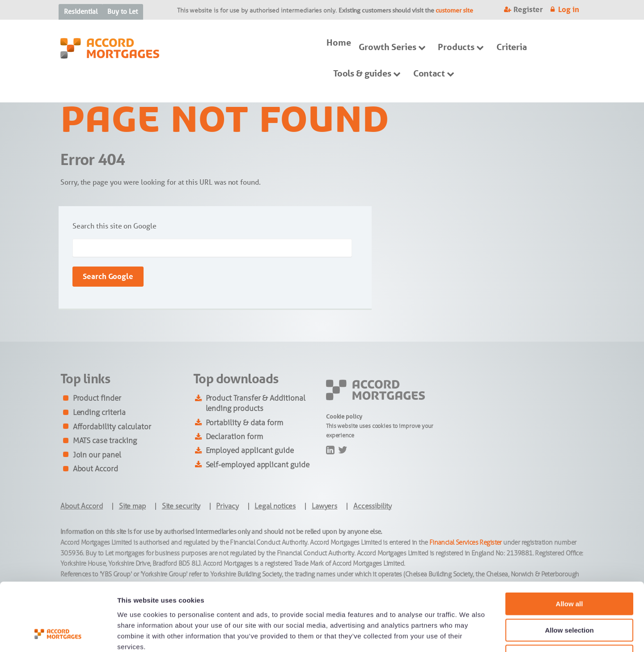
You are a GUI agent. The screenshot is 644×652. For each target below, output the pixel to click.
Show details (469, 634)
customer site (454, 10)
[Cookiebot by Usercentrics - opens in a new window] (58, 635)
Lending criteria (99, 412)
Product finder (97, 398)
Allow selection (569, 569)
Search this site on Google (114, 226)
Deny (570, 595)
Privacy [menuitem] (227, 506)
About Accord (95, 469)
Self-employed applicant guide (258, 465)
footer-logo (341, 385)
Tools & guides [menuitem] (362, 73)
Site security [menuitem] (181, 506)
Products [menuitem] (456, 47)
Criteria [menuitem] (512, 47)
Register (528, 9)
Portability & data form (245, 423)
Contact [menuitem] (429, 73)
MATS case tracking (105, 440)
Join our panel (97, 455)
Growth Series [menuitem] (387, 47)
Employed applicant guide (250, 450)
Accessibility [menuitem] (373, 506)
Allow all (570, 543)
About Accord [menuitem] (82, 506)
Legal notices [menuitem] (275, 506)
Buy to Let (122, 11)
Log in (569, 9)
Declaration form (234, 436)
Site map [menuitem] (132, 506)
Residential (80, 11)
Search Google (108, 276)
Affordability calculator (112, 427)
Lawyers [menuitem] (325, 506)
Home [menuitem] (339, 42)
